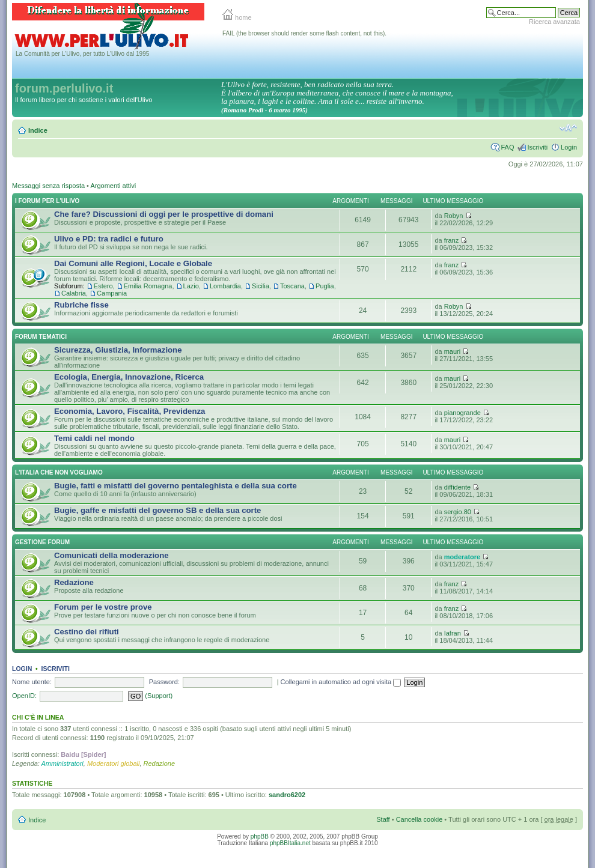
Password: (164, 682)
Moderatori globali (113, 763)
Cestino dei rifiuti (87, 632)
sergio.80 (458, 512)
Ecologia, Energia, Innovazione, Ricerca (129, 377)
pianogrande (462, 413)
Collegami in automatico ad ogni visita (341, 682)
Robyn (454, 216)
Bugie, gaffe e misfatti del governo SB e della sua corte (157, 510)
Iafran (453, 633)
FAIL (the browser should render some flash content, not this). (304, 33)
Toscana (292, 286)
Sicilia (261, 286)
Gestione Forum (42, 542)
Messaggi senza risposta (48, 186)
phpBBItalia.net (290, 843)
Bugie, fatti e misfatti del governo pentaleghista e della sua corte (175, 486)
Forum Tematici (41, 337)
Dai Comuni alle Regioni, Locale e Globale (133, 263)
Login (569, 147)
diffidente (457, 487)
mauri (453, 351)
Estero (103, 286)
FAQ (507, 147)
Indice (38, 130)
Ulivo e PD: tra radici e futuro (109, 239)
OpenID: (24, 696)
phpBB (260, 836)
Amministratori (63, 763)
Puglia (325, 286)
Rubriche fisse (81, 305)
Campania (112, 293)
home (237, 17)
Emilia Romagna (148, 286)
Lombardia (225, 286)
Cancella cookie (420, 819)
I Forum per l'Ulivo (47, 201)
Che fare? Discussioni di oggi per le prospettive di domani (164, 214)
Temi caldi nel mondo (94, 438)
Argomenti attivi (113, 186)
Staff (383, 819)
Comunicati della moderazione (111, 555)
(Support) (159, 696)
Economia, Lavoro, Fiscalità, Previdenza (130, 411)
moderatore (462, 557)
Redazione (74, 582)
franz (451, 240)
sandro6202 (287, 795)
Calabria (74, 293)
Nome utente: (32, 682)
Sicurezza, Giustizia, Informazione (118, 350)
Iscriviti (537, 147)
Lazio (191, 286)
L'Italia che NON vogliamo (59, 472)
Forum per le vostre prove (103, 607)
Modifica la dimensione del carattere (568, 128)
